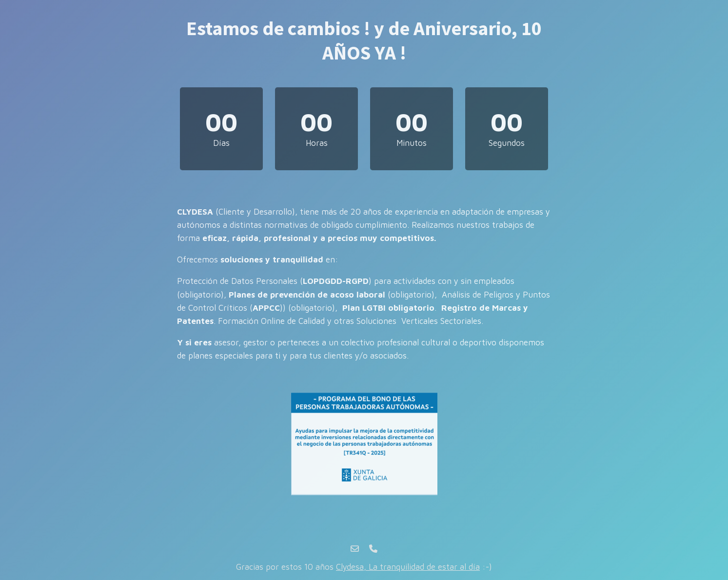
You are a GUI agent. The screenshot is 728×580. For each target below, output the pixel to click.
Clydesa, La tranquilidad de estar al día (408, 567)
